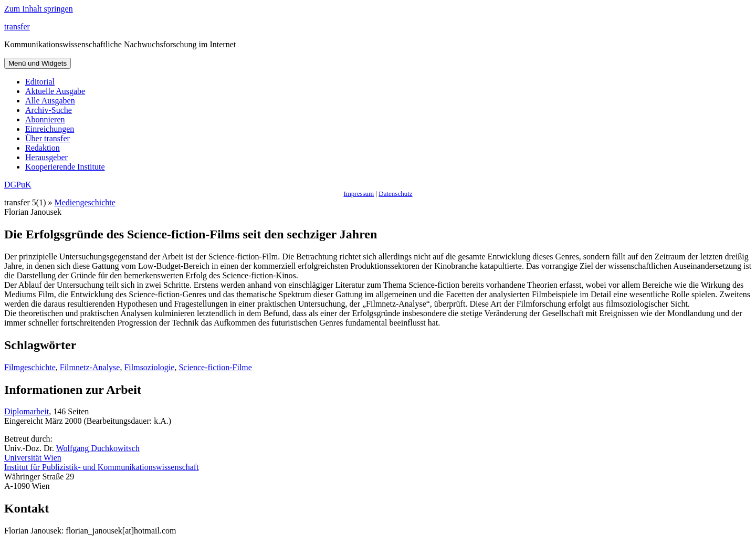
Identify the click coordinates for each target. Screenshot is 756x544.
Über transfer (48, 138)
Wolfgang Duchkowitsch (98, 448)
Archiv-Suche (49, 110)
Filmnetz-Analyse (90, 367)
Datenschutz (395, 193)
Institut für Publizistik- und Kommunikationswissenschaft (102, 467)
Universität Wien (33, 458)
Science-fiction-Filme (215, 367)
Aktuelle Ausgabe (55, 91)
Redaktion (43, 148)
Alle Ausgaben (50, 101)
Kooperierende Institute (65, 167)
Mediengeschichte (85, 202)
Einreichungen (50, 129)
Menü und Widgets (38, 63)
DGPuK (18, 185)
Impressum (359, 193)
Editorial (40, 82)
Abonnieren (45, 119)
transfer (17, 27)
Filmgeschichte (30, 367)
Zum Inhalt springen (39, 9)
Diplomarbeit (27, 411)
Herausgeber (46, 157)
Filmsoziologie (149, 367)
